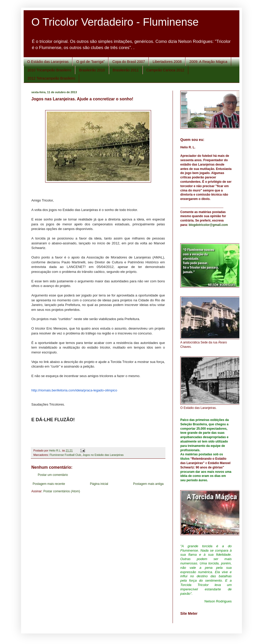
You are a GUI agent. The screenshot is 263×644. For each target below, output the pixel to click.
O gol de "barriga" (90, 62)
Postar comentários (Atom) (62, 491)
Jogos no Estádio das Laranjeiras (103, 455)
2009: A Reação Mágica (208, 62)
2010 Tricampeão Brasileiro (49, 70)
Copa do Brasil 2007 (129, 62)
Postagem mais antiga (148, 484)
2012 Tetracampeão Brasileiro (51, 78)
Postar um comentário (53, 475)
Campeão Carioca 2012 (165, 70)
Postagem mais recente (49, 484)
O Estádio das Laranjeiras (48, 62)
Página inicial (99, 484)
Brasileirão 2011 (126, 70)
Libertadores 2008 (167, 62)
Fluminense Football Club (65, 455)
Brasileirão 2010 (92, 70)
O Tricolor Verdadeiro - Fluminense (115, 22)
